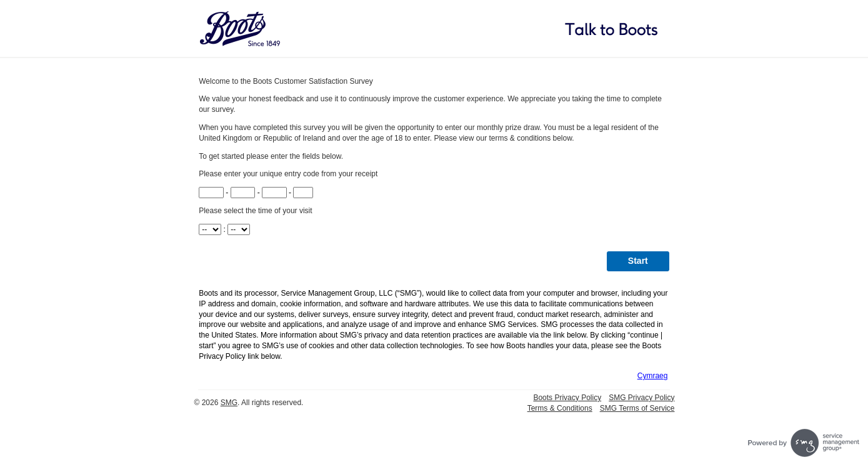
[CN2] (243, 193)
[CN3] (274, 193)
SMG (229, 403)
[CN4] (303, 193)
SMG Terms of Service (637, 408)
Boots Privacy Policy (567, 398)
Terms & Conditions (560, 408)
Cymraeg (653, 376)
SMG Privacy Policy (641, 398)
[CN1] (211, 193)
